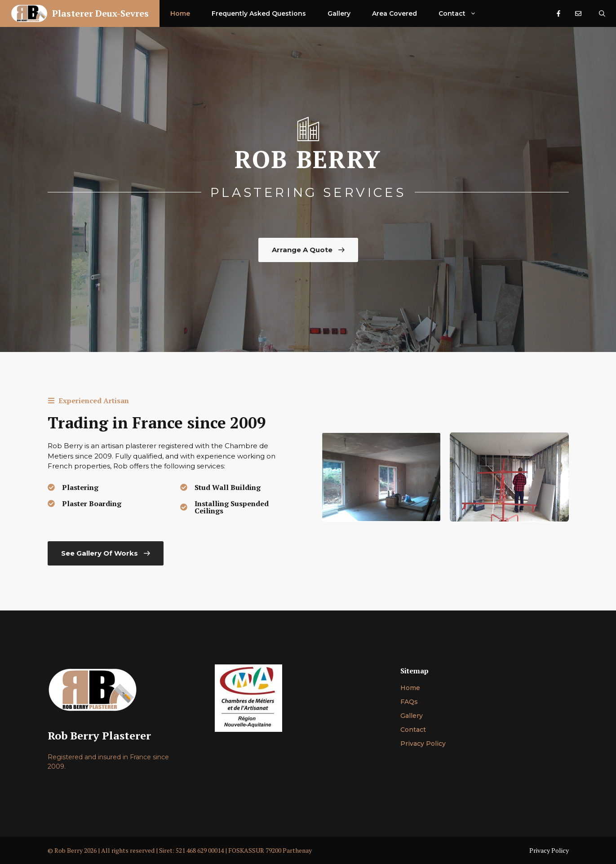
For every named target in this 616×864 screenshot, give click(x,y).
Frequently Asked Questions (259, 13)
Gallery (339, 13)
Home (180, 13)
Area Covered (394, 13)
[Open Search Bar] (602, 13)
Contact (463, 13)
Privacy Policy (423, 744)
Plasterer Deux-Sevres (100, 13)
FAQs (409, 702)
